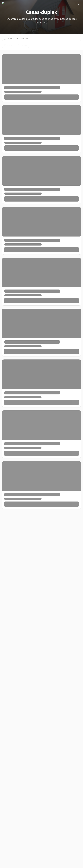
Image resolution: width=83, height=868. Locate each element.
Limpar (22, 45)
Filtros (8, 45)
